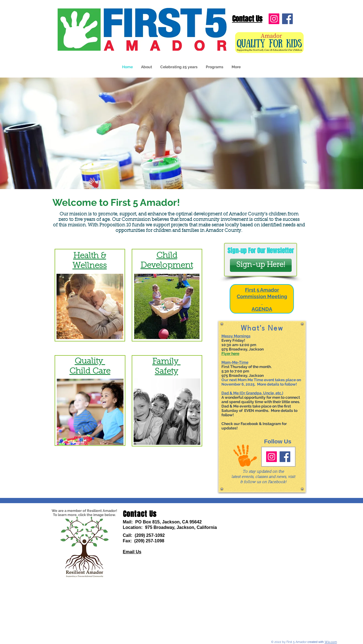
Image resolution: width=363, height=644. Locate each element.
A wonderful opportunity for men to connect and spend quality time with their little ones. (261, 400)
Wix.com (331, 642)
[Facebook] (287, 19)
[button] (215, 67)
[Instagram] (274, 19)
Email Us (132, 552)
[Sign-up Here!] (261, 265)
